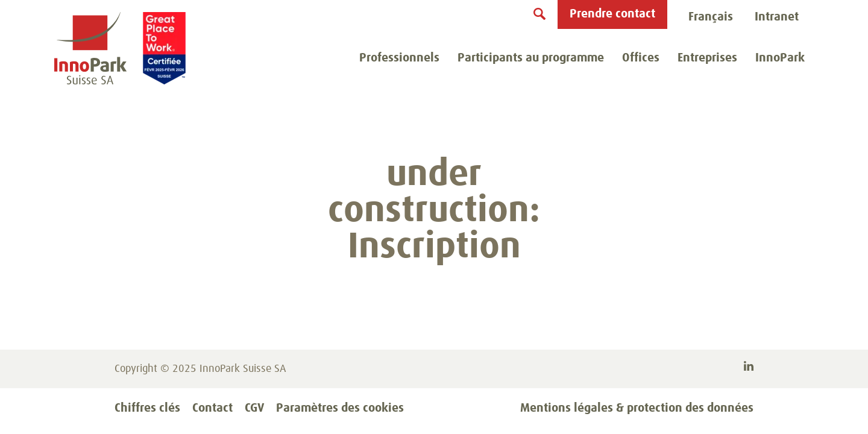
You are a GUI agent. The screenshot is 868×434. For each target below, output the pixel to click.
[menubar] (711, 17)
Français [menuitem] (711, 17)
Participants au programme (531, 58)
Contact (212, 408)
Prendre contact (612, 14)
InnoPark (780, 58)
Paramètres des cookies (340, 408)
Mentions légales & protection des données (637, 408)
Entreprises (707, 58)
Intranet (777, 17)
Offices (641, 58)
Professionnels (399, 58)
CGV (254, 408)
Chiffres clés (147, 408)
